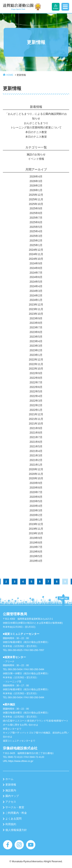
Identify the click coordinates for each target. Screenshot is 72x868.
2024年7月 (36, 273)
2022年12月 (36, 360)
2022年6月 (36, 387)
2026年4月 (36, 176)
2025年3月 (36, 236)
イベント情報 (36, 159)
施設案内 (11, 790)
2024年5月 (36, 282)
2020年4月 (36, 506)
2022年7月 (36, 382)
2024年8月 (36, 268)
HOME (10, 75)
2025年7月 (36, 218)
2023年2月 (36, 350)
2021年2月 (36, 460)
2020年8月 (36, 488)
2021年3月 (36, 455)
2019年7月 (36, 547)
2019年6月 (36, 552)
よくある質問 (13, 819)
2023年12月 (36, 305)
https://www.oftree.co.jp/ (21, 761)
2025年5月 (36, 227)
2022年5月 (36, 391)
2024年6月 (36, 277)
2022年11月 (36, 364)
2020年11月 (36, 474)
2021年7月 (36, 437)
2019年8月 (36, 543)
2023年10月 (36, 314)
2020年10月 (36, 478)
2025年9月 (36, 208)
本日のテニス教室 (36, 132)
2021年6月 (36, 442)
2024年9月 (36, 263)
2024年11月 (36, 254)
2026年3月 (36, 181)
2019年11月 (36, 529)
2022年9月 (36, 373)
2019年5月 (36, 556)
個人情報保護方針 (16, 830)
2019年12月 (36, 524)
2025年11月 (36, 199)
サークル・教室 (15, 807)
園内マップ (12, 796)
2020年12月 (36, 469)
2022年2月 (36, 405)
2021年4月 (36, 451)
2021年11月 (36, 419)
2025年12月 (36, 195)
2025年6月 (36, 222)
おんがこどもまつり (36, 123)
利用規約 (11, 824)
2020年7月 (36, 492)
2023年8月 (36, 323)
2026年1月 (36, 190)
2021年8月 (36, 433)
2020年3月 (36, 510)
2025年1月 (36, 245)
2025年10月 (36, 204)
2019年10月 (36, 533)
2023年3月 (36, 346)
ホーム (9, 779)
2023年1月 (36, 355)
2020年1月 (36, 520)
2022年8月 (36, 378)
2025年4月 (36, 231)
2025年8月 (36, 213)
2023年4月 (36, 341)
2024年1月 (36, 300)
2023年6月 (36, 332)
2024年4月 (36, 286)
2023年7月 (36, 327)
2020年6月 (36, 497)
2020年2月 (36, 515)
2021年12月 (36, 414)
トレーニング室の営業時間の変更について (36, 127)
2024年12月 (36, 250)
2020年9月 (36, 483)
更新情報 (21, 75)
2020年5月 (36, 501)
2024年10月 (36, 259)
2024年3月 (36, 291)
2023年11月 (36, 309)
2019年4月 (36, 561)
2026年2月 (36, 186)
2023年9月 (36, 318)
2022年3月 (36, 401)
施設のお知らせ (36, 154)
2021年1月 (36, 465)
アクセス (11, 802)
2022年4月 (36, 396)
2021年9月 (36, 428)
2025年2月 (36, 241)
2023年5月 (36, 337)
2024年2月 (36, 295)
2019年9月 (36, 538)
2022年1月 (36, 410)
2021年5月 (36, 446)
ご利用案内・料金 (16, 813)
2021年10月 (36, 424)
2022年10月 (36, 369)
